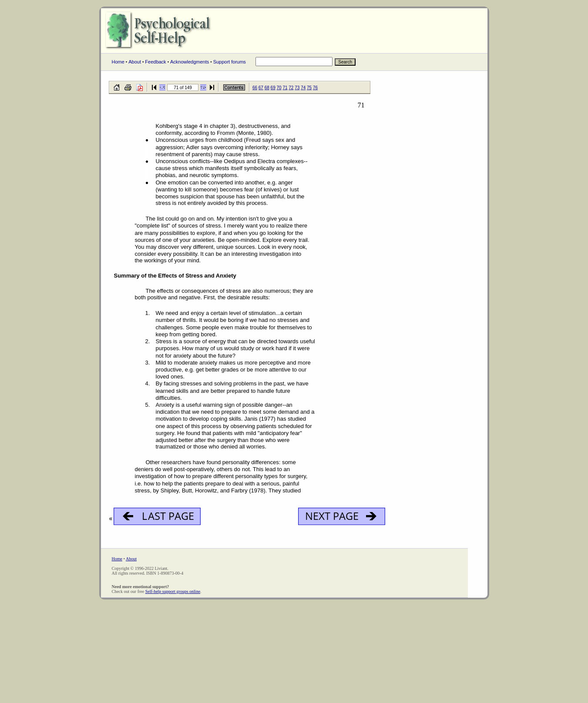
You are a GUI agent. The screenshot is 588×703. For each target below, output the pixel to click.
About (135, 62)
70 (279, 88)
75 (309, 88)
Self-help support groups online (173, 591)
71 (285, 88)
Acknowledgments (190, 62)
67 (261, 88)
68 (267, 88)
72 (291, 88)
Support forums (230, 62)
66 (255, 88)
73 (297, 88)
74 (303, 88)
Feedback (155, 62)
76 (315, 88)
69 (273, 88)
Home (118, 62)
